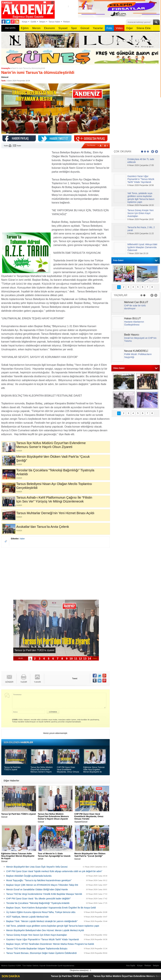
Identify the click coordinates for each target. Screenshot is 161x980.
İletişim (42, 22)
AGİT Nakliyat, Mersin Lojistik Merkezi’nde (28, 917)
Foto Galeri (118, 260)
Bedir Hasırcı (132, 335)
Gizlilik (33, 22)
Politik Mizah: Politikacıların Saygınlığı (138, 356)
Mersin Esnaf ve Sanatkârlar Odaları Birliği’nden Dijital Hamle (37, 889)
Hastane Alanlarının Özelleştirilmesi (134, 323)
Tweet (75, 679)
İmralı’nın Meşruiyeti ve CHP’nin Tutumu (140, 339)
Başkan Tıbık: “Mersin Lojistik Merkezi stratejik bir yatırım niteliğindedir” (42, 921)
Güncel (85, 28)
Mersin (36, 28)
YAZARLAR (121, 295)
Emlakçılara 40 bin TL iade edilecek (141, 161)
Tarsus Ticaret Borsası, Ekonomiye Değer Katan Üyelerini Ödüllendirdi (42, 953)
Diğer (130, 28)
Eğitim (25, 28)
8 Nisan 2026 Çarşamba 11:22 (141, 233)
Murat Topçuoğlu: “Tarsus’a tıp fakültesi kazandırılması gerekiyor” (39, 880)
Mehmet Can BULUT (136, 302)
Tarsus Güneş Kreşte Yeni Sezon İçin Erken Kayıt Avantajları (37, 935)
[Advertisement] (26, 171)
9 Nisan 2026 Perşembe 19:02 (141, 219)
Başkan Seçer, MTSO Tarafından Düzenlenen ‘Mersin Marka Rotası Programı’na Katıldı (50, 944)
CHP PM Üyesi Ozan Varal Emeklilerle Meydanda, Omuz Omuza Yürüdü (68, 770)
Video (119, 28)
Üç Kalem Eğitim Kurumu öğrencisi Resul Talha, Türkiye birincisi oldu (41, 912)
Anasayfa (6, 68)
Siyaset (63, 28)
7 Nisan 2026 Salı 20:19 (138, 253)
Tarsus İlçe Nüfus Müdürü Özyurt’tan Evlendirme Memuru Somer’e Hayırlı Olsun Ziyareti (42, 770)
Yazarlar (98, 28)
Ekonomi (50, 28)
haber (22, 539)
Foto (109, 28)
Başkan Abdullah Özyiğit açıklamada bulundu (29, 876)
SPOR (56, 856)
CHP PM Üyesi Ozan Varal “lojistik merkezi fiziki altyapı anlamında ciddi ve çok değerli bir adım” (54, 871)
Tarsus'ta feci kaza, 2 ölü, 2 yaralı (141, 229)
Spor (74, 28)
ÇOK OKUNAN (123, 151)
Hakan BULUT (133, 318)
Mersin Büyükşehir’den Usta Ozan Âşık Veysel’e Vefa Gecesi (37, 867)
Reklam (67, 22)
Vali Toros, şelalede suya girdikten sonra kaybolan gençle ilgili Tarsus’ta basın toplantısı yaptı (53, 926)
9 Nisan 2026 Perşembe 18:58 (141, 185)
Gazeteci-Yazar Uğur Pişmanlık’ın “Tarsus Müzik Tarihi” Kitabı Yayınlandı (43, 939)
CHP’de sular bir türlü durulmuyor (135, 307)
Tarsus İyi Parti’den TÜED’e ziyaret (12, 768)
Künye (25, 22)
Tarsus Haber (54, 22)
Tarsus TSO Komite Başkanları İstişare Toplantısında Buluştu (37, 949)
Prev (153, 152)
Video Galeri (119, 368)
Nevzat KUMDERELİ (136, 351)
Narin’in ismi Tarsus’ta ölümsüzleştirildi (29, 68)
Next (156, 152)
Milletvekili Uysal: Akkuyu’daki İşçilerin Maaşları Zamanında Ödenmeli (142, 247)
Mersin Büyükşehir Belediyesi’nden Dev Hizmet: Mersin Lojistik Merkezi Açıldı (45, 930)
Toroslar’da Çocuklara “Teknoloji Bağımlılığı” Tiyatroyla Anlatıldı (38, 903)
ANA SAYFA (10, 28)
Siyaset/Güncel (92, 818)
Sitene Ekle (144, 28)
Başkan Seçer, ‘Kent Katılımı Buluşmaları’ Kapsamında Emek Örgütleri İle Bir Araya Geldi (51, 908)
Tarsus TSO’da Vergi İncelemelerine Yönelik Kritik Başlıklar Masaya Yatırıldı (44, 894)
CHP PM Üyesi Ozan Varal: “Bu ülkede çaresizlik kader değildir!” (39, 899)
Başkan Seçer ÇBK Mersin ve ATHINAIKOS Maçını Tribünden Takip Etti (42, 885)
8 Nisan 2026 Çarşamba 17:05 (141, 165)
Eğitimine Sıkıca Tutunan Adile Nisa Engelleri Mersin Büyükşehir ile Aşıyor (94, 770)
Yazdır (6, 146)
